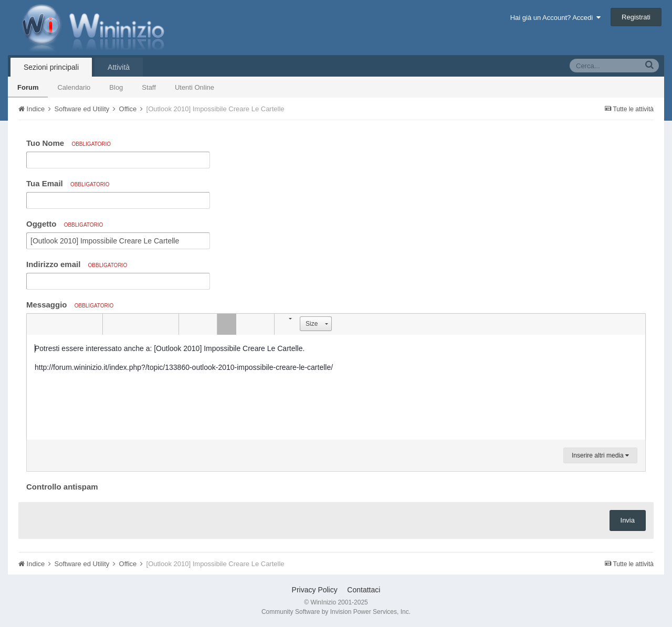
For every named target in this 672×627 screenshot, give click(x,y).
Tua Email (68, 183)
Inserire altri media (600, 455)
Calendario (74, 87)
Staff (149, 87)
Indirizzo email (77, 264)
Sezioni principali (51, 67)
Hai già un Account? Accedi (556, 18)
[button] (36, 324)
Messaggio (70, 305)
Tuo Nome (69, 143)
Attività (119, 67)
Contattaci (364, 590)
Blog (116, 87)
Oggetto (65, 224)
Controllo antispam (62, 487)
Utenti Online (195, 87)
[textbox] (336, 387)
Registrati (636, 17)
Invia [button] (628, 520)
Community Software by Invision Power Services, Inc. (336, 612)
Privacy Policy (315, 590)
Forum (28, 87)
